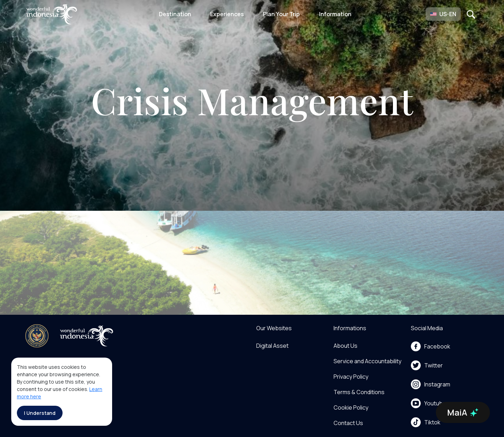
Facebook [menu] (431, 346)
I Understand (40, 413)
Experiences (227, 14)
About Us (345, 346)
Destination (175, 14)
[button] (443, 14)
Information (335, 14)
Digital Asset (272, 346)
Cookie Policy (351, 407)
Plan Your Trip (281, 14)
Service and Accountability (367, 361)
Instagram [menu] (431, 384)
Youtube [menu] (428, 403)
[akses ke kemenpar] (37, 336)
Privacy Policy (351, 377)
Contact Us (348, 423)
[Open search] (471, 14)
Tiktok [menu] (426, 422)
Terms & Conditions (359, 392)
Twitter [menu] (427, 365)
